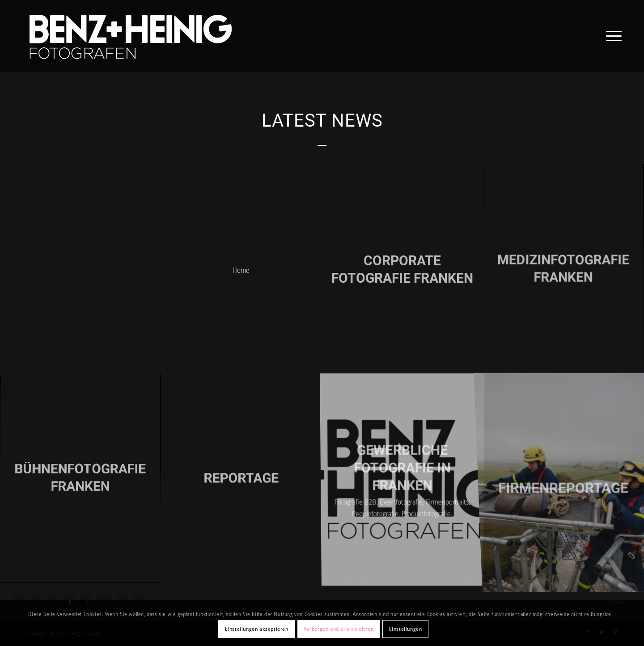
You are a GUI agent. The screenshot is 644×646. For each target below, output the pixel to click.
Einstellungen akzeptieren (257, 629)
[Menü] (611, 36)
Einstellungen (406, 629)
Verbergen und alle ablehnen (339, 629)
